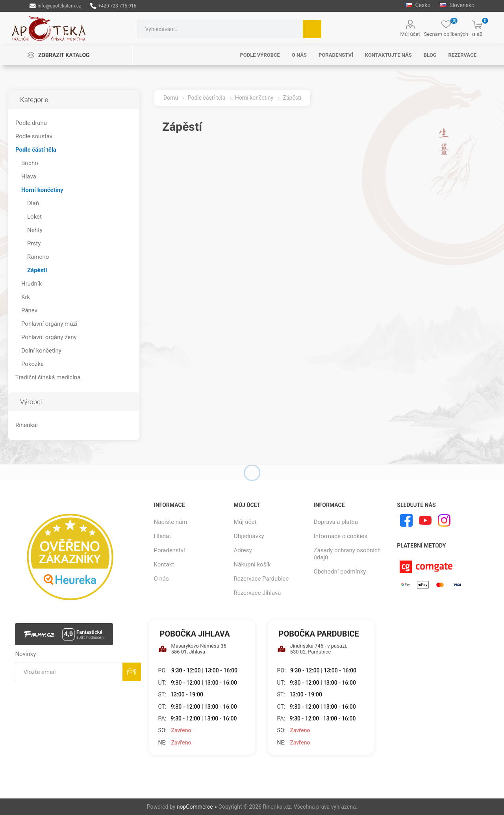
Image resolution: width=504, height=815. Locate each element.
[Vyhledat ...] (220, 29)
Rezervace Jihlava (258, 593)
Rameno (38, 257)
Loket (34, 217)
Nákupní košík (252, 564)
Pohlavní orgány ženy (49, 337)
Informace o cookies (341, 536)
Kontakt (164, 564)
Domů (171, 98)
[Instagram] (444, 520)
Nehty (35, 230)
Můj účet (410, 34)
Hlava (29, 176)
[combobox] (220, 29)
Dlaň (33, 203)
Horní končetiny (42, 190)
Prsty (34, 243)
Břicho (30, 163)
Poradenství (170, 550)
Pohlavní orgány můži (49, 324)
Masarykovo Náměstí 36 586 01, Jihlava (192, 649)
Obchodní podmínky (340, 572)
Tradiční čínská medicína (48, 377)
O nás (161, 579)
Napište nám (171, 522)
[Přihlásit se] (69, 672)
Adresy (243, 550)
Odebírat (132, 672)
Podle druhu (31, 123)
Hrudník (31, 284)
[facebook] (406, 520)
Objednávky (249, 536)
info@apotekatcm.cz (55, 6)
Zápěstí (37, 270)
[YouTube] (425, 520)
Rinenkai (27, 425)
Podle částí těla (36, 150)
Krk (26, 297)
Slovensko (457, 5)
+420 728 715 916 (113, 6)
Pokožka (32, 364)
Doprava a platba (336, 522)
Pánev (29, 310)
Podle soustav (34, 136)
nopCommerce (195, 807)
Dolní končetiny (41, 351)
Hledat (312, 29)
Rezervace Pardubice (261, 579)
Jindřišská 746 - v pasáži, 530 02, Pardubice (312, 649)
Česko (418, 5)
